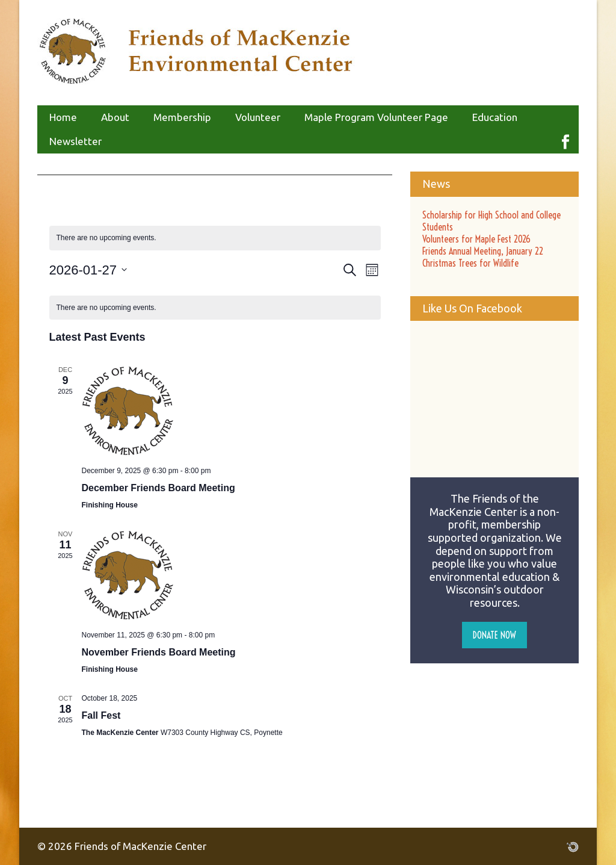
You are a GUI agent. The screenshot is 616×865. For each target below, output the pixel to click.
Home (63, 117)
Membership (182, 117)
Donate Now (494, 635)
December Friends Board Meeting (159, 488)
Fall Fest (101, 715)
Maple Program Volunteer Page (376, 117)
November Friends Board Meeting (159, 652)
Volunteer (258, 117)
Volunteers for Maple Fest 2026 (476, 239)
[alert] (215, 238)
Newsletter (75, 141)
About (115, 117)
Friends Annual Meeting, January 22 (483, 251)
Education (495, 117)
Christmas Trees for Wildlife (470, 263)
